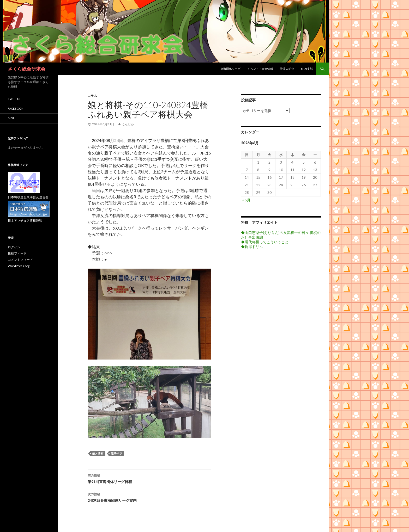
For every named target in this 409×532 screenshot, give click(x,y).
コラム (92, 96)
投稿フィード (17, 253)
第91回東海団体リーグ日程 (149, 478)
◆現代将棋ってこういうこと (265, 242)
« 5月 (246, 200)
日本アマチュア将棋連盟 (25, 221)
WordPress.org (19, 266)
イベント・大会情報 (260, 69)
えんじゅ (128, 124)
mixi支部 (307, 69)
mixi (11, 118)
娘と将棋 (98, 453)
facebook (16, 109)
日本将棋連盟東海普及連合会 (28, 197)
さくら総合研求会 (27, 69)
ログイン (14, 247)
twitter (14, 99)
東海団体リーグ (230, 69)
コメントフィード (20, 260)
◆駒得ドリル (252, 247)
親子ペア (117, 453)
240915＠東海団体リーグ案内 (149, 497)
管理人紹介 (287, 69)
